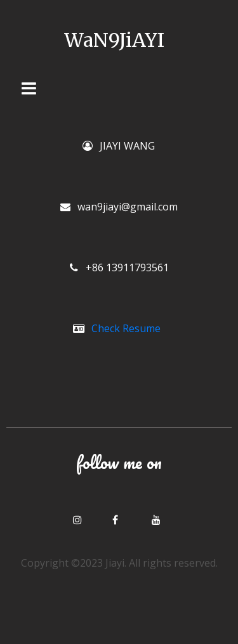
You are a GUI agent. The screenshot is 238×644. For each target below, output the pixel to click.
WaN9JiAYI (114, 40)
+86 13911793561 (116, 267)
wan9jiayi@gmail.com (117, 207)
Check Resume (126, 328)
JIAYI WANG (116, 146)
